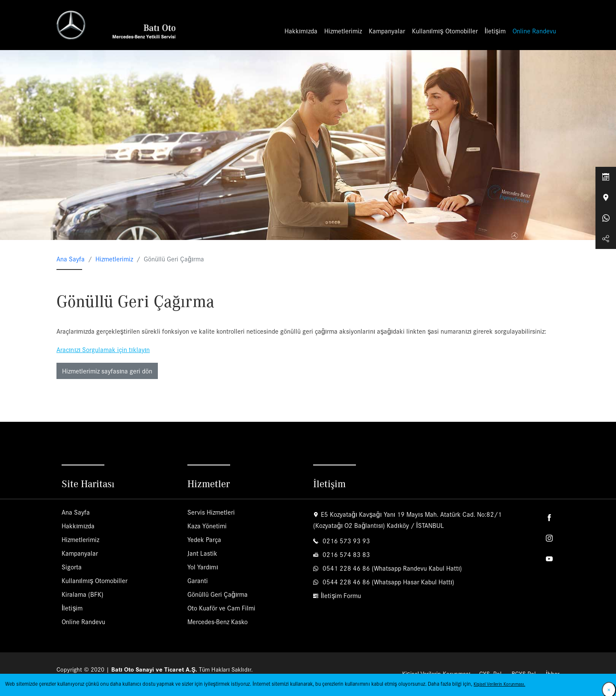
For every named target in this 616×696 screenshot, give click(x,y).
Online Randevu (534, 31)
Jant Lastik (202, 554)
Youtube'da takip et (549, 560)
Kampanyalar (387, 31)
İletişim (495, 31)
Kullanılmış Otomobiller (445, 31)
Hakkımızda (301, 31)
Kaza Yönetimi (207, 527)
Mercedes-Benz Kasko (218, 623)
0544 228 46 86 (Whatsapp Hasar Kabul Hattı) (388, 583)
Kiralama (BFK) (83, 595)
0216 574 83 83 (345, 555)
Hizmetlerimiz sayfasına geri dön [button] (107, 372)
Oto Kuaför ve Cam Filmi (221, 609)
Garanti (198, 582)
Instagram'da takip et (549, 539)
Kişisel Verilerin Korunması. (499, 684)
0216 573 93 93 (345, 542)
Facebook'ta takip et (549, 519)
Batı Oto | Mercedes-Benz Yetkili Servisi (119, 26)
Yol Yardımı (203, 568)
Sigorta (72, 568)
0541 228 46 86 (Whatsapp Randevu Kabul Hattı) (391, 569)
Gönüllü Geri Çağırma (218, 595)
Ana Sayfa (71, 260)
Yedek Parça (204, 541)
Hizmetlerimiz (343, 31)
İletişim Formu (341, 597)
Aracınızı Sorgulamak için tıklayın (103, 351)
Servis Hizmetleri (211, 513)
